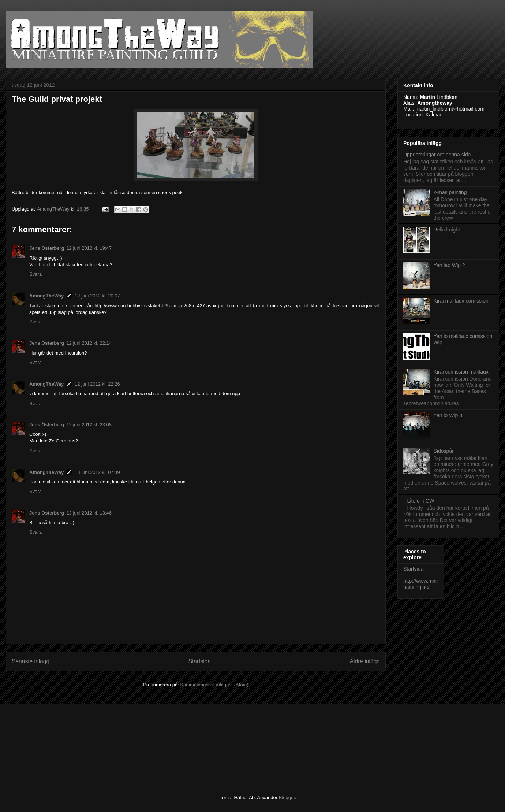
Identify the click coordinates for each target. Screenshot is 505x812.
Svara (35, 274)
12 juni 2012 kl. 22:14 (89, 343)
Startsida (200, 661)
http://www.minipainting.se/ (420, 584)
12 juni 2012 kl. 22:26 (97, 384)
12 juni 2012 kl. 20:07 (97, 296)
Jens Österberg (47, 248)
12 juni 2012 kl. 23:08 (89, 425)
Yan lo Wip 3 (448, 415)
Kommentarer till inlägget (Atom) (214, 685)
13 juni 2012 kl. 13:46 (89, 513)
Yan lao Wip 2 (449, 265)
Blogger (287, 798)
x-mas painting (450, 192)
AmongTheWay (46, 296)
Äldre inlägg (365, 661)
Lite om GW (421, 501)
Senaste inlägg (31, 661)
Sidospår (444, 451)
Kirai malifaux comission (461, 301)
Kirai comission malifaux (461, 372)
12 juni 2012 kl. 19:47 (89, 248)
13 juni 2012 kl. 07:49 (97, 472)
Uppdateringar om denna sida (437, 155)
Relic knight (447, 230)
